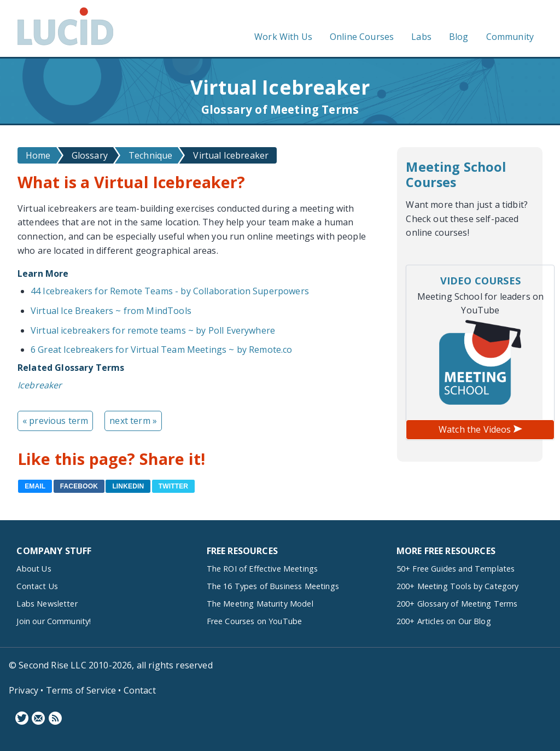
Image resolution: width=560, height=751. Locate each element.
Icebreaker (40, 385)
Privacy (24, 690)
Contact (140, 690)
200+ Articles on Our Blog (444, 621)
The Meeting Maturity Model (260, 604)
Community (510, 37)
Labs (421, 37)
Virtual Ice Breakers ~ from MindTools (111, 311)
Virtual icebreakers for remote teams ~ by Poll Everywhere (153, 330)
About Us (34, 569)
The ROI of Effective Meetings (262, 569)
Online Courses (362, 37)
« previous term (55, 421)
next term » (133, 421)
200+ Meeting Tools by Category (458, 586)
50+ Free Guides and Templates (456, 569)
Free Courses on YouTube (255, 621)
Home (38, 155)
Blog (459, 37)
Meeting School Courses (456, 174)
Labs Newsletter (47, 604)
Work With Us (283, 37)
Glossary (90, 155)
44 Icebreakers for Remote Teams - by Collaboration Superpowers (170, 291)
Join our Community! (54, 621)
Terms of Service (81, 690)
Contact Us (37, 586)
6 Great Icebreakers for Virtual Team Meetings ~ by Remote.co (162, 350)
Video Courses (480, 281)
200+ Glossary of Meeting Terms (457, 604)
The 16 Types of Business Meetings (273, 586)
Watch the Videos (480, 429)
